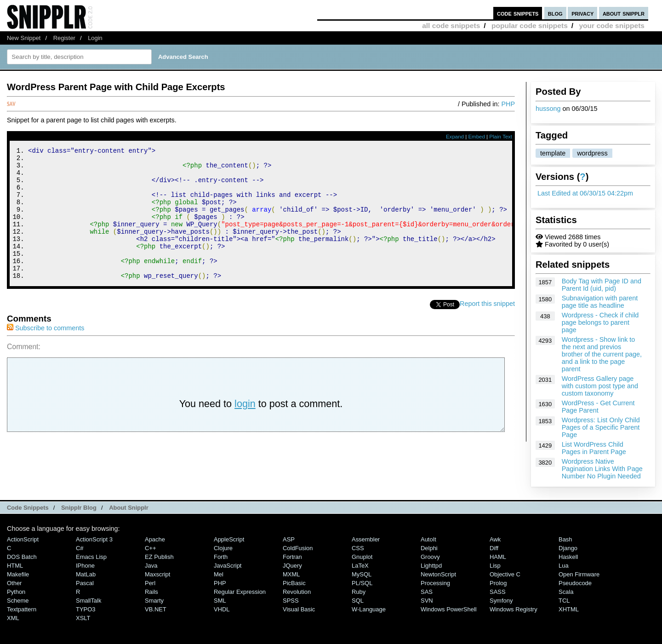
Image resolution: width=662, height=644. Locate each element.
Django (568, 548)
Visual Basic (299, 609)
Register (64, 38)
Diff (494, 548)
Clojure (223, 548)
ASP (289, 539)
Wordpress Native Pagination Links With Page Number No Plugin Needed (602, 469)
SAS (427, 592)
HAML (498, 557)
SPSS (291, 601)
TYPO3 (86, 609)
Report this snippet (487, 328)
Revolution (297, 592)
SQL (358, 601)
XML (13, 618)
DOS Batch (22, 557)
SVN (427, 601)
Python (16, 592)
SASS (498, 592)
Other (14, 583)
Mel (219, 574)
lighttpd (431, 566)
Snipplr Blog (79, 508)
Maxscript (157, 574)
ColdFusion (298, 548)
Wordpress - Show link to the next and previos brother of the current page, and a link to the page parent (602, 354)
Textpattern (22, 609)
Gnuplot (362, 557)
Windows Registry (514, 609)
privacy (582, 13)
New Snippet (24, 38)
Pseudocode (575, 583)
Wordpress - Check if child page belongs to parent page (600, 322)
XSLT (83, 618)
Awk (495, 539)
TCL (564, 601)
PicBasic (294, 583)
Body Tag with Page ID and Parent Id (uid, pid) (602, 285)
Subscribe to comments (46, 353)
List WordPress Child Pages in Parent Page (594, 448)
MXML (291, 574)
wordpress (592, 153)
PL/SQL (362, 583)
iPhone (85, 566)
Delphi (429, 548)
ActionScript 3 (94, 539)
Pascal (85, 583)
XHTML (569, 609)
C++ (150, 548)
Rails (151, 592)
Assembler (366, 539)
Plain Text (501, 137)
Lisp (495, 566)
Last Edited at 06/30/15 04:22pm (585, 193)
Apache (155, 539)
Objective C (505, 574)
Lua (564, 566)
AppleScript (229, 539)
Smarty (154, 601)
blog (555, 13)
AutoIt (428, 539)
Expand (455, 137)
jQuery (292, 566)
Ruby (359, 592)
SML (220, 601)
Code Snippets (28, 508)
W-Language (369, 609)
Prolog (498, 583)
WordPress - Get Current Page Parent (598, 407)
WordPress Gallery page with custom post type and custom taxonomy (600, 386)
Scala (566, 592)
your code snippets (612, 26)
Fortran (292, 557)
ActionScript (23, 539)
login (245, 428)
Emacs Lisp (91, 557)
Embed (477, 137)
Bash (565, 539)
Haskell (568, 557)
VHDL (222, 609)
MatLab (86, 574)
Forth (221, 557)
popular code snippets (530, 26)
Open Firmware (579, 574)
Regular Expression (240, 592)
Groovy (430, 557)
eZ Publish (159, 557)
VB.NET (156, 609)
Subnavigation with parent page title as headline (600, 302)
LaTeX (360, 566)
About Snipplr (129, 508)
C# (80, 548)
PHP (508, 104)
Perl (150, 583)
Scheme (18, 601)
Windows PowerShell (449, 609)
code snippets (518, 13)
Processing (435, 583)
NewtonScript (438, 574)
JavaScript (228, 566)
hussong (548, 109)
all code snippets (451, 26)
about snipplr (624, 13)
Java (151, 566)
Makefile (18, 574)
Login (95, 38)
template (553, 153)
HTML (15, 566)
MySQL (362, 574)
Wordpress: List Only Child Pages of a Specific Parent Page (601, 427)
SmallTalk (88, 601)
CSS (358, 548)
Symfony (501, 601)
